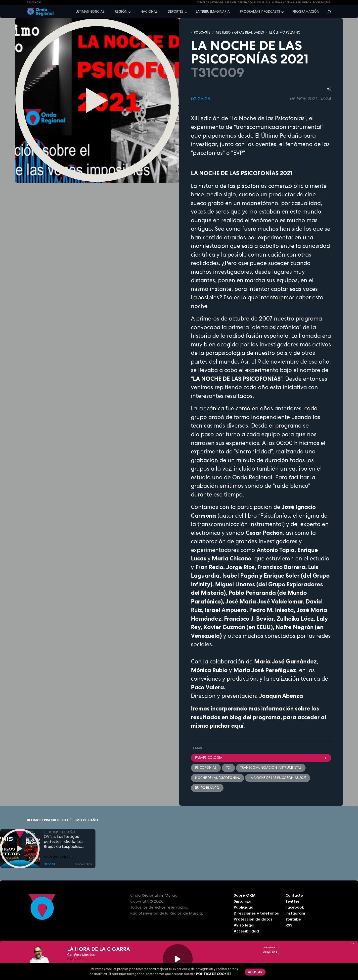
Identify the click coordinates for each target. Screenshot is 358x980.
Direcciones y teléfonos (256, 913)
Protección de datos (253, 919)
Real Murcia (304, 2)
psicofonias (206, 768)
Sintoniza (243, 901)
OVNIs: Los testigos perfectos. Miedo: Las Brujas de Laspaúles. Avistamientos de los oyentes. (64, 842)
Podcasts (202, 32)
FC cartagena (322, 2)
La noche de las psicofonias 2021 (278, 778)
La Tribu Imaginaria (213, 12)
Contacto (294, 895)
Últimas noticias (90, 12)
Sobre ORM (245, 895)
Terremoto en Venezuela (254, 2)
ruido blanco (207, 788)
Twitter (292, 901)
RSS (289, 925)
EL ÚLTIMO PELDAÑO (285, 32)
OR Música (271, 952)
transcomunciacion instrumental (271, 768)
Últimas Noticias (283, 2)
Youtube (293, 919)
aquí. (238, 726)
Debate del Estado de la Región (216, 2)
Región (121, 12)
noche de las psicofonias (218, 778)
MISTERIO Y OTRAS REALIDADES (240, 32)
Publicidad (244, 907)
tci (228, 768)
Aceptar (255, 972)
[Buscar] (328, 12)
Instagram (295, 913)
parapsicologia (261, 758)
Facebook (295, 907)
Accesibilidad (246, 931)
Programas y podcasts (260, 12)
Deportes (176, 12)
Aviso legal (244, 925)
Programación (306, 12)
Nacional (149, 12)
